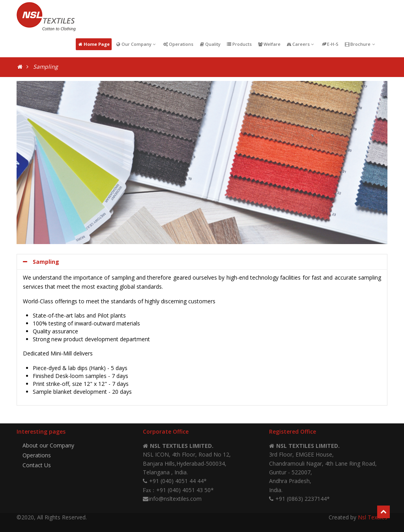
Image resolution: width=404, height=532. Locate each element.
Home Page (94, 44)
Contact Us (37, 465)
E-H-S (330, 44)
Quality (210, 44)
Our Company (136, 44)
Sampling (41, 262)
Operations (178, 44)
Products (239, 44)
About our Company (48, 445)
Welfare (269, 44)
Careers (301, 44)
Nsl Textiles (373, 517)
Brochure (360, 44)
